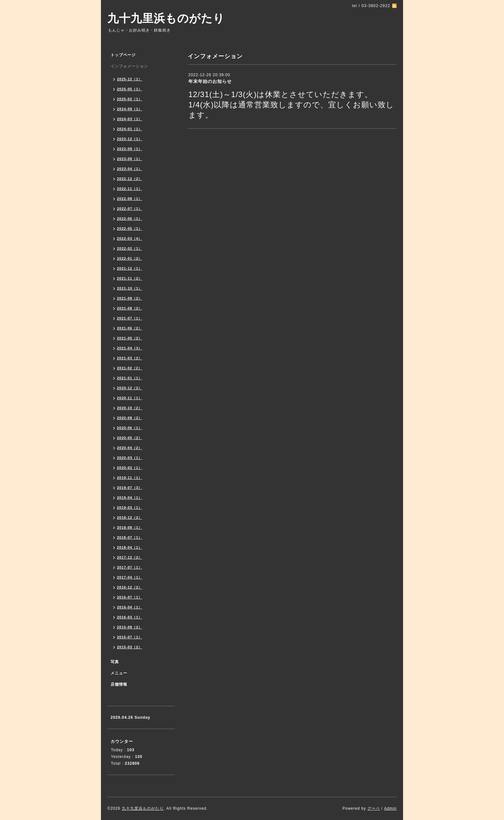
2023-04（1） (130, 169)
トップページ (123, 55)
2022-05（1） (130, 229)
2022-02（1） (130, 248)
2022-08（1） (130, 199)
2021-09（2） (130, 298)
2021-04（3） (130, 348)
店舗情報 (119, 684)
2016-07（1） (130, 597)
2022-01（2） (130, 258)
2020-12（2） (130, 388)
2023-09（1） (130, 149)
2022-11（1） (130, 189)
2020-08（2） (130, 418)
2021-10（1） (130, 288)
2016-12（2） (130, 587)
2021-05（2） (130, 338)
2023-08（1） (130, 159)
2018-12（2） (130, 518)
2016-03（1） (130, 617)
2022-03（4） (130, 239)
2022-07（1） (130, 209)
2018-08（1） (130, 527)
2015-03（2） (130, 647)
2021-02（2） (130, 368)
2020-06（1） (130, 428)
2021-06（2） (130, 328)
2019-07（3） (130, 488)
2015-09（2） (130, 627)
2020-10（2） (130, 408)
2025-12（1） (130, 79)
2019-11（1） (130, 478)
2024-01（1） (130, 129)
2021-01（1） (130, 378)
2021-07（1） (130, 318)
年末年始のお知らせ (210, 81)
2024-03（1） (130, 119)
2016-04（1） (130, 607)
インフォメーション (129, 66)
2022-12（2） (130, 179)
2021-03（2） (130, 358)
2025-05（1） (130, 89)
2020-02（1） (130, 468)
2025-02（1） (130, 99)
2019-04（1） (130, 498)
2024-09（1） (130, 109)
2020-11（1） (130, 398)
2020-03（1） (130, 458)
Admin (390, 808)
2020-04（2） (130, 448)
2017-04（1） (130, 577)
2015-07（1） (130, 637)
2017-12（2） (130, 557)
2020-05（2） (130, 438)
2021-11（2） (130, 278)
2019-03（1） (130, 508)
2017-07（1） (130, 567)
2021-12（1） (130, 268)
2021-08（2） (130, 308)
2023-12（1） (130, 139)
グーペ (374, 808)
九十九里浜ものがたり (166, 18)
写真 (115, 662)
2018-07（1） (130, 537)
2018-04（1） (130, 547)
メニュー (119, 673)
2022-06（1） (130, 219)
